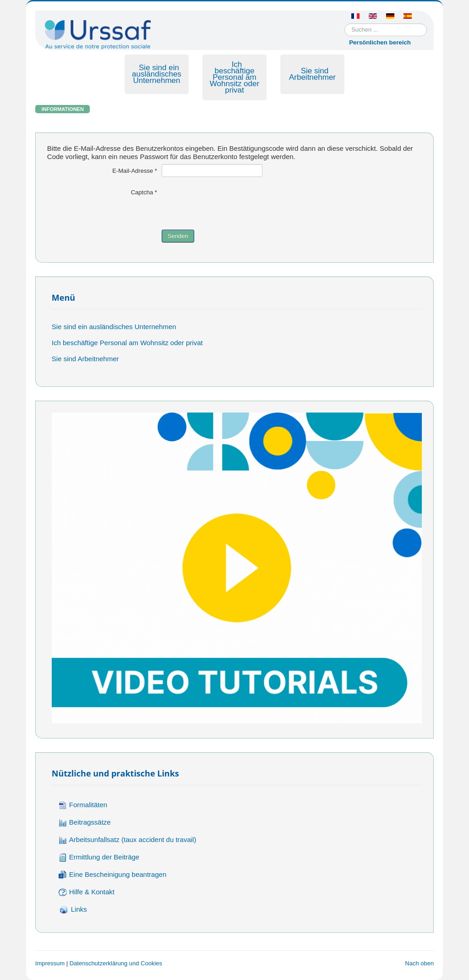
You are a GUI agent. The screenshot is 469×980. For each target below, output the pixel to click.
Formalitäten (83, 805)
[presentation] (231, 204)
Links (73, 910)
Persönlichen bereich (380, 42)
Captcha (144, 192)
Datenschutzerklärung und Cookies (116, 963)
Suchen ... (345, 24)
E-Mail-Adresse (135, 171)
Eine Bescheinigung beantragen (113, 875)
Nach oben (419, 963)
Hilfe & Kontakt (87, 892)
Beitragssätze (85, 823)
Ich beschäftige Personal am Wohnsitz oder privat (234, 77)
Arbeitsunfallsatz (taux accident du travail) (128, 840)
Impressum (50, 963)
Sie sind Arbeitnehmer (312, 74)
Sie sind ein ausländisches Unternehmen (157, 74)
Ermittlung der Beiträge (99, 857)
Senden (178, 236)
